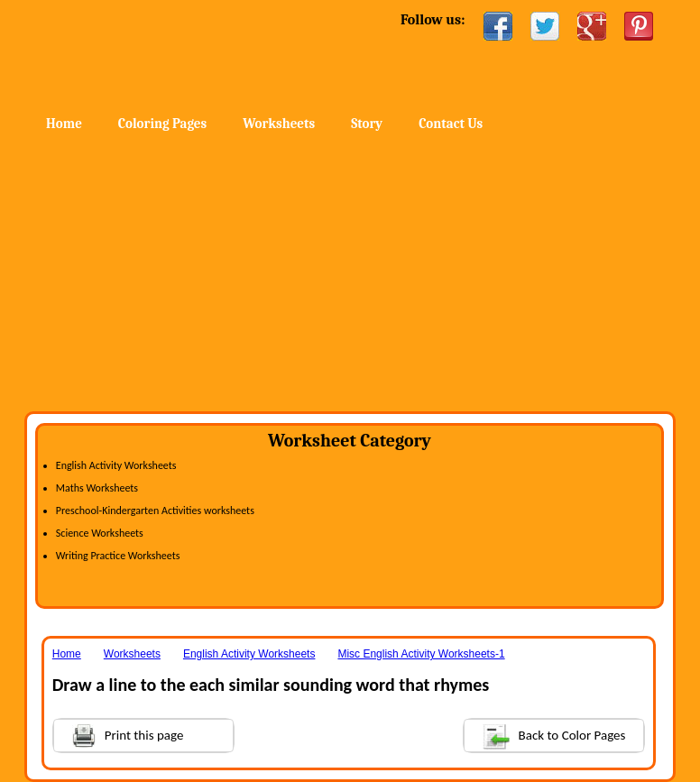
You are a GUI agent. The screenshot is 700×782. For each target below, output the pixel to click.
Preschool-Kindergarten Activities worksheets (155, 511)
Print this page (119, 734)
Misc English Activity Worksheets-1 (421, 654)
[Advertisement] (350, 276)
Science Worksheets (100, 533)
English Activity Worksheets (116, 465)
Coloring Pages (162, 124)
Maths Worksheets (97, 488)
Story (367, 124)
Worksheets (279, 124)
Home (170, 54)
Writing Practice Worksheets (118, 556)
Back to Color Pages (545, 735)
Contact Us (451, 124)
